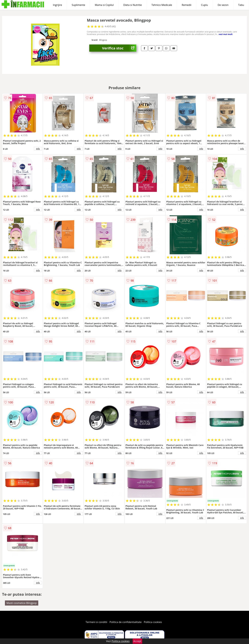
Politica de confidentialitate (126, 622)
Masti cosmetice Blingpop (22, 603)
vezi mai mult (226, 34)
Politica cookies (153, 622)
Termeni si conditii (96, 622)
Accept (137, 641)
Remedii (187, 5)
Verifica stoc (119, 48)
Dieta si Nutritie (133, 5)
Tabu (241, 5)
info (38, 149)
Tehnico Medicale (162, 5)
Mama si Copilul (104, 5)
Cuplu (205, 5)
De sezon (223, 5)
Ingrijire (57, 5)
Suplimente (78, 5)
